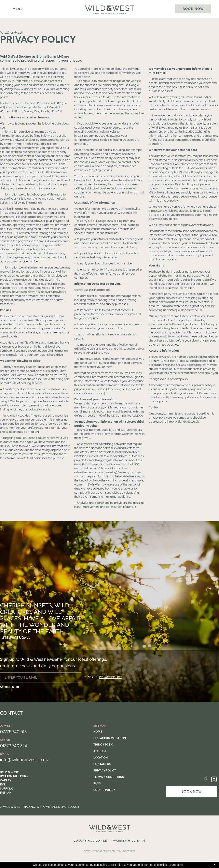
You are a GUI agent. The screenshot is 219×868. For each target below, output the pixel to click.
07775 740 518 (13, 732)
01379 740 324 (13, 746)
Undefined (128, 851)
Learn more (176, 865)
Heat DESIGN (104, 851)
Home (98, 732)
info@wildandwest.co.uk (24, 760)
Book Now (193, 9)
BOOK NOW (192, 791)
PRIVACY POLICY (110, 677)
